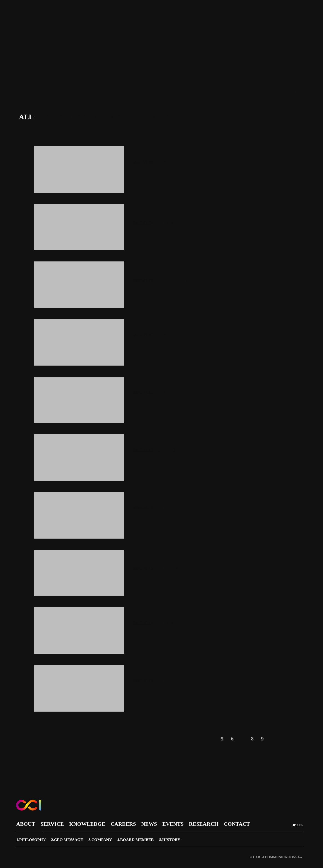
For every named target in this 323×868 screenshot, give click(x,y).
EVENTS (205, 12)
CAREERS (163, 12)
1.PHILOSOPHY (31, 838)
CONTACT (255, 12)
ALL (26, 117)
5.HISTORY (179, 838)
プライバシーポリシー (138, 856)
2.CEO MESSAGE (69, 838)
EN (303, 12)
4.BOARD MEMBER (142, 838)
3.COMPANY (105, 838)
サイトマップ (27, 856)
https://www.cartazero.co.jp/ (143, 42)
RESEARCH (229, 12)
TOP (277, 92)
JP (295, 12)
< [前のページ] (203, 739)
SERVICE (108, 12)
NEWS (185, 12)
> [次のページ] (278, 739)
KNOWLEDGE (135, 12)
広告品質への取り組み (63, 856)
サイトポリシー (101, 856)
